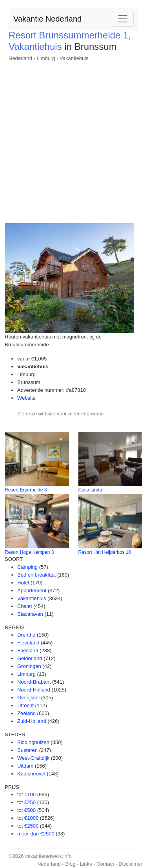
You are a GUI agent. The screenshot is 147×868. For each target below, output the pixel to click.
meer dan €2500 (36, 834)
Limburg (46, 58)
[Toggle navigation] (123, 19)
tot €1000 (28, 818)
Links (86, 864)
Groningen (29, 666)
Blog (70, 864)
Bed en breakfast (36, 575)
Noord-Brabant (34, 682)
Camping (27, 567)
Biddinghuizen (33, 742)
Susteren (27, 750)
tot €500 (26, 810)
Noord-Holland (34, 690)
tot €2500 (28, 826)
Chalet (25, 606)
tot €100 (26, 794)
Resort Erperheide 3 (26, 490)
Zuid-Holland (32, 721)
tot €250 (26, 802)
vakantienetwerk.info (48, 856)
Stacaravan (30, 614)
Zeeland (26, 713)
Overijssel (28, 698)
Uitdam (25, 766)
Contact (105, 864)
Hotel (23, 583)
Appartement (32, 590)
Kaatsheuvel (31, 774)
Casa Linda (90, 490)
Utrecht (25, 705)
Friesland (28, 651)
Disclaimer (130, 864)
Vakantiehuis (74, 58)
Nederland (20, 58)
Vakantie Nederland (47, 19)
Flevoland (28, 643)
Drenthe (26, 635)
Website (26, 398)
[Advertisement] (73, 140)
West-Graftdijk (33, 758)
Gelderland (30, 658)
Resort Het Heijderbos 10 (105, 552)
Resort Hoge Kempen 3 (29, 552)
